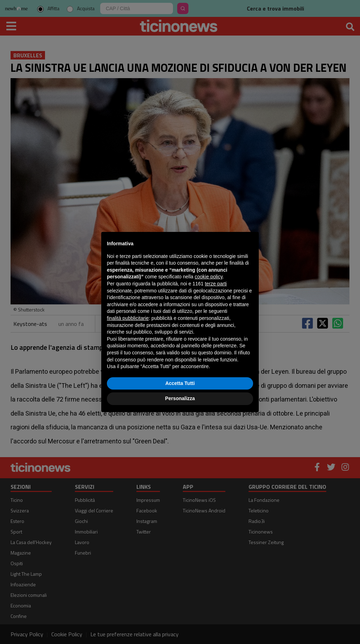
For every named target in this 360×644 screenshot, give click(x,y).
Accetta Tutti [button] (180, 383)
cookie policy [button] (209, 277)
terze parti (216, 284)
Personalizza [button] (180, 398)
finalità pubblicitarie (128, 318)
